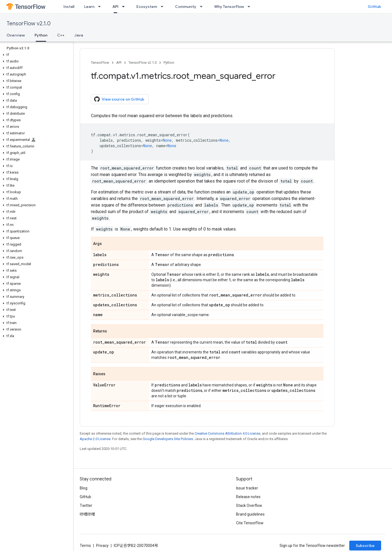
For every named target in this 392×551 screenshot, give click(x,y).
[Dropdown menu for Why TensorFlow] (250, 7)
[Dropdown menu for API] (125, 7)
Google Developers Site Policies (168, 439)
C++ (61, 35)
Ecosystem (147, 7)
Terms (85, 546)
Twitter (86, 505)
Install (69, 7)
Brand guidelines (250, 514)
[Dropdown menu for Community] (203, 7)
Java (79, 35)
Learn (89, 7)
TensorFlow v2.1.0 (29, 24)
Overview (16, 35)
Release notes (248, 497)
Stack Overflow (249, 505)
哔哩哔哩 (87, 514)
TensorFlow (100, 63)
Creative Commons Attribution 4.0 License (227, 433)
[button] (36, 55)
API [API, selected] (115, 7)
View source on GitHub (119, 99)
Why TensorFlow (229, 7)
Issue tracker (247, 488)
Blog (84, 488)
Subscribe (365, 546)
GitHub (374, 7)
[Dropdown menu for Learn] (101, 7)
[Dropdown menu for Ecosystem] (164, 7)
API (119, 63)
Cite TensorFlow (250, 523)
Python (169, 63)
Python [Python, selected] (41, 35)
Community (186, 7)
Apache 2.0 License (95, 439)
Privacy (102, 546)
